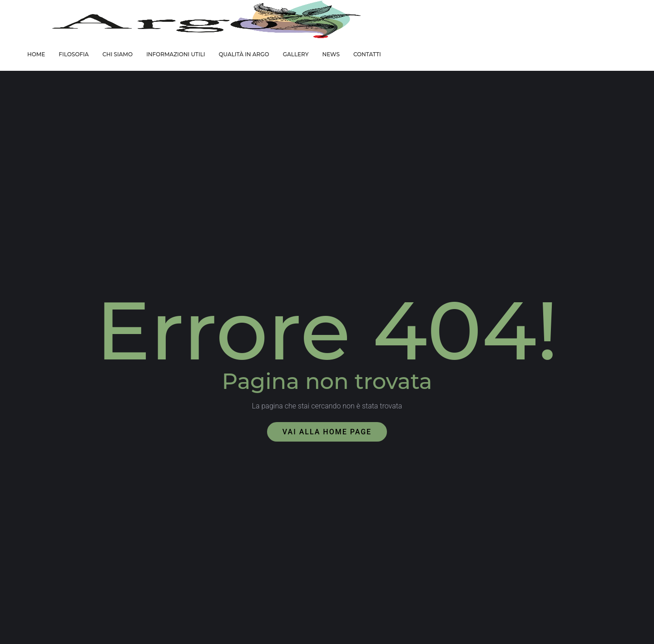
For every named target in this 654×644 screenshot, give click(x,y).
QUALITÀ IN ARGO (244, 54)
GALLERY (296, 54)
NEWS (331, 54)
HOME (36, 54)
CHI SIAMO (117, 54)
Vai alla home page (327, 432)
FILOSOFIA (74, 54)
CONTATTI (367, 54)
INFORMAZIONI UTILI (176, 54)
